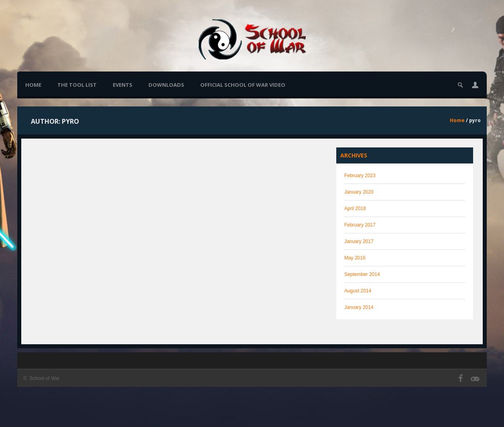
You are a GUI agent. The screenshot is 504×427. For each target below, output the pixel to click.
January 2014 (359, 307)
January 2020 (359, 192)
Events (123, 85)
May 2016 (355, 258)
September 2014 (362, 274)
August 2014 (358, 291)
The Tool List (77, 85)
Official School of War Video (243, 85)
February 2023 (360, 176)
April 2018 (355, 208)
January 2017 (359, 241)
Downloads (166, 85)
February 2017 (360, 225)
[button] (475, 85)
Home (33, 85)
